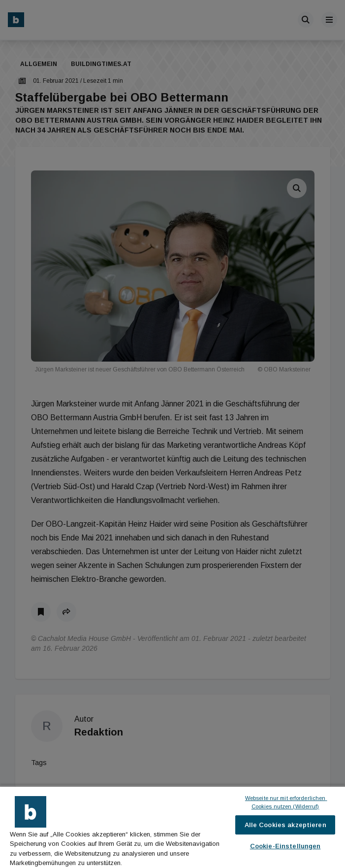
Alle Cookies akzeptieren (285, 825)
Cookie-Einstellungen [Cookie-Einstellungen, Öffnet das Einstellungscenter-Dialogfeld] (285, 846)
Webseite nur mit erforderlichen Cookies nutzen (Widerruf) (286, 802)
